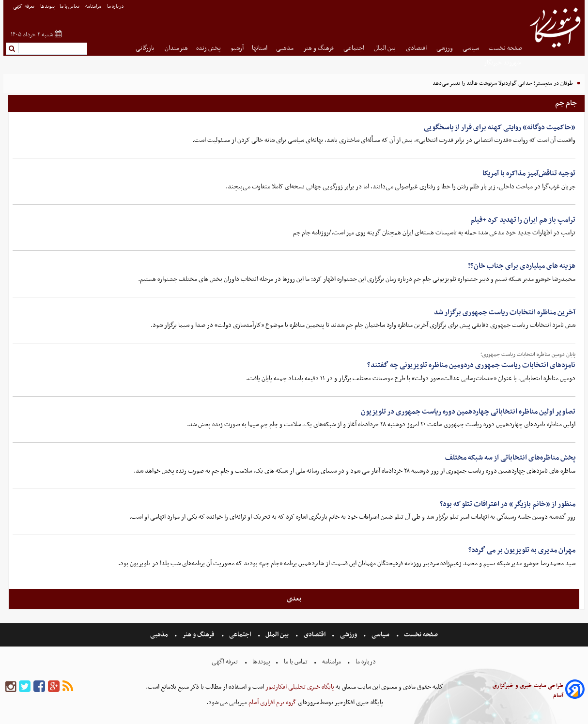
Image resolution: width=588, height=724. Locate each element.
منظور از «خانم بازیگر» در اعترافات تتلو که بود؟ (508, 504)
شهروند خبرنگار (503, 63)
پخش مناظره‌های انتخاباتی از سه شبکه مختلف (510, 458)
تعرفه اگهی (24, 7)
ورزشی (445, 48)
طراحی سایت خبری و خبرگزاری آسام (528, 691)
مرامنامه (94, 7)
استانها (260, 48)
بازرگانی (146, 48)
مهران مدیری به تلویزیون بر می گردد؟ (522, 550)
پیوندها (47, 7)
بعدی (294, 599)
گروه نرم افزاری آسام (272, 702)
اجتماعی (355, 48)
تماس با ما (70, 7)
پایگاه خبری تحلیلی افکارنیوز (299, 687)
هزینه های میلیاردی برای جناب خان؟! (522, 266)
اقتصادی (417, 48)
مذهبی (286, 48)
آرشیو (237, 48)
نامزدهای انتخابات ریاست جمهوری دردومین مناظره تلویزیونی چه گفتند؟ (471, 365)
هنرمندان (176, 48)
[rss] (68, 687)
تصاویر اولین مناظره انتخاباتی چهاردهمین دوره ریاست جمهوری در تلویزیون (468, 412)
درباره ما (116, 7)
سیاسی (472, 48)
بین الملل (386, 48)
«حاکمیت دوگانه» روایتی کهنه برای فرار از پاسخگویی (500, 127)
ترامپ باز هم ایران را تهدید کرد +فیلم (523, 220)
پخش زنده (209, 48)
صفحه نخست (505, 48)
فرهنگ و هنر (319, 48)
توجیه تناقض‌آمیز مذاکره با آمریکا (529, 173)
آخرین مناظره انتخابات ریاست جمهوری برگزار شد (505, 312)
